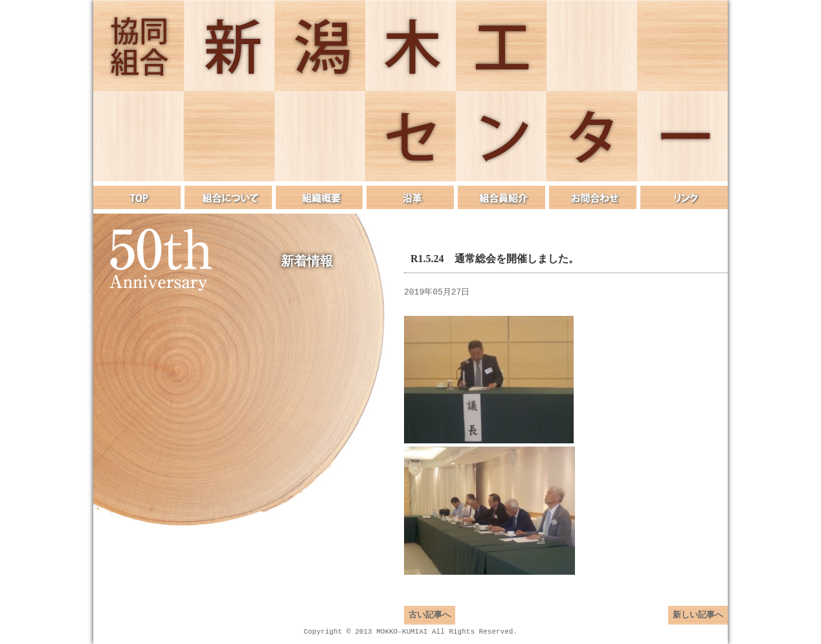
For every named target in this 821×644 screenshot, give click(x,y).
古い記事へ (430, 621)
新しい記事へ (698, 621)
